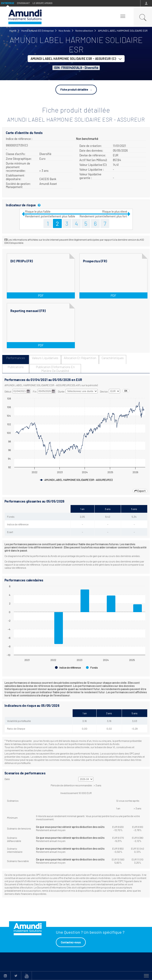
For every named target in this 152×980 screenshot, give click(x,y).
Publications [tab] (16, 367)
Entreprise (8, 3)
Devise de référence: (93, 155)
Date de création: (91, 146)
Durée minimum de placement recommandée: (18, 167)
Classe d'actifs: (16, 154)
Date (7, 779)
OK (126, 391)
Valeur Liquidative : (92, 169)
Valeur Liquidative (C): (93, 165)
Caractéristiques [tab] (113, 358)
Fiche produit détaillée (74, 89)
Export (140, 491)
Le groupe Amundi (43, 3)
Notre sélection (84, 31)
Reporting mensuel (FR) (28, 311)
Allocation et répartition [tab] (80, 358)
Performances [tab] (16, 358)
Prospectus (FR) (95, 261)
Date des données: (91, 150)
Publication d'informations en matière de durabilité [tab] (55, 369)
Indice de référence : (19, 139)
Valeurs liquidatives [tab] (45, 358)
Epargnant (23, 3)
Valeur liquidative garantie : (90, 176)
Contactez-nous (71, 942)
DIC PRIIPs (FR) (22, 261)
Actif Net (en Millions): (93, 160)
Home (13, 31)
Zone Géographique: (19, 159)
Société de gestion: (18, 184)
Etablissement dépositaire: (15, 177)
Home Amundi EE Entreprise (37, 31)
